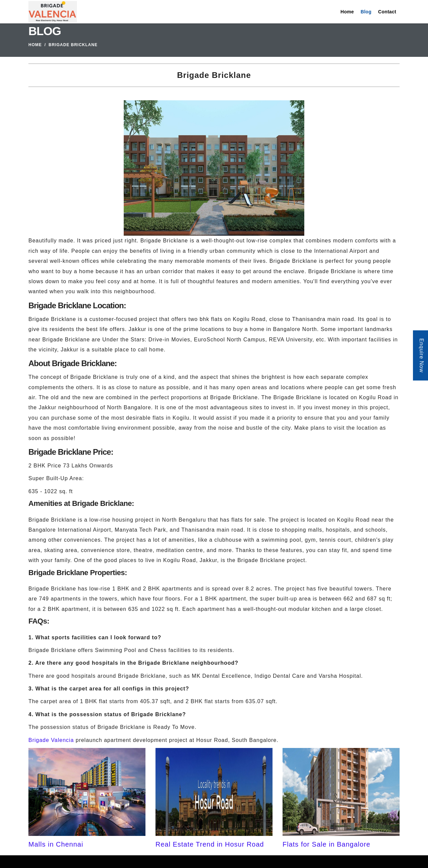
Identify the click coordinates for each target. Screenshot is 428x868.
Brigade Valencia (51, 740)
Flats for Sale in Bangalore (327, 844)
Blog (366, 12)
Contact (387, 12)
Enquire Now (421, 356)
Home (347, 12)
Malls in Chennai (56, 844)
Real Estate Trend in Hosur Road (210, 844)
